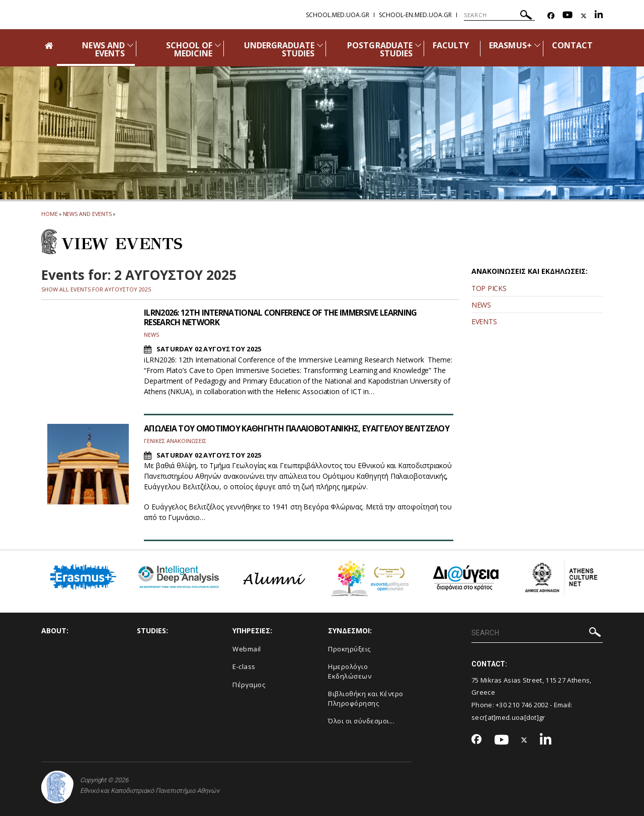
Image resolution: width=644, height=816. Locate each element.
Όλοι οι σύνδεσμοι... (361, 721)
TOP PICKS (489, 288)
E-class (244, 666)
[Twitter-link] (584, 16)
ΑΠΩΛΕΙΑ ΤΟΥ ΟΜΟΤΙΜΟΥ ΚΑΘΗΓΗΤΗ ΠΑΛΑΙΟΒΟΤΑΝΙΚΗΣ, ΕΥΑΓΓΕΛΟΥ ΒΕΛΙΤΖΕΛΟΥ (297, 428)
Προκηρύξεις (349, 649)
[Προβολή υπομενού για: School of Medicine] (218, 45)
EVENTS (484, 321)
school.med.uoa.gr (338, 15)
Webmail (247, 649)
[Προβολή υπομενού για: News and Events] (130, 45)
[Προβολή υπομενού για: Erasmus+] (537, 45)
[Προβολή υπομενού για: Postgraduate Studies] (418, 45)
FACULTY (451, 45)
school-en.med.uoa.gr (415, 15)
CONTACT (572, 45)
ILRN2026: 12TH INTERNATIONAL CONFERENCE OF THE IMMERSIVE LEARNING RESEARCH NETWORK (284, 317)
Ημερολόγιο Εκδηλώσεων (350, 671)
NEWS (481, 305)
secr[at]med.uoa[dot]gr (508, 717)
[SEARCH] (499, 15)
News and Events (88, 214)
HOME (50, 214)
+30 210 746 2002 (522, 705)
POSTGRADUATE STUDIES (380, 49)
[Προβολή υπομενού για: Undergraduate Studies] (320, 45)
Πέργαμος (249, 685)
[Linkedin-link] (599, 16)
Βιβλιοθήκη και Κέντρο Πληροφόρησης (366, 698)
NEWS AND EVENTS (103, 49)
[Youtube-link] (568, 16)
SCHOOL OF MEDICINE (189, 49)
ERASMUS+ (510, 45)
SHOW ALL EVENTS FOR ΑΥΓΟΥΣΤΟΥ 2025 (96, 289)
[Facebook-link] (551, 16)
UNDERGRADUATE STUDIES (279, 49)
